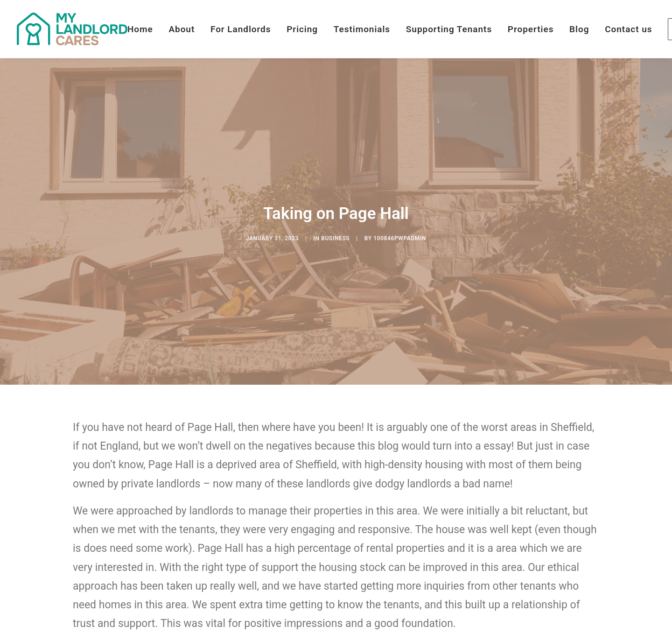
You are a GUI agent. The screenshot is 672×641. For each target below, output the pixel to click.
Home (140, 29)
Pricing (302, 29)
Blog (579, 29)
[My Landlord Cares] (72, 29)
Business (335, 253)
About (182, 29)
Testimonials (362, 29)
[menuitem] (143, 29)
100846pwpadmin (400, 253)
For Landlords (241, 29)
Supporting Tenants (449, 29)
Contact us (628, 29)
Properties (531, 29)
